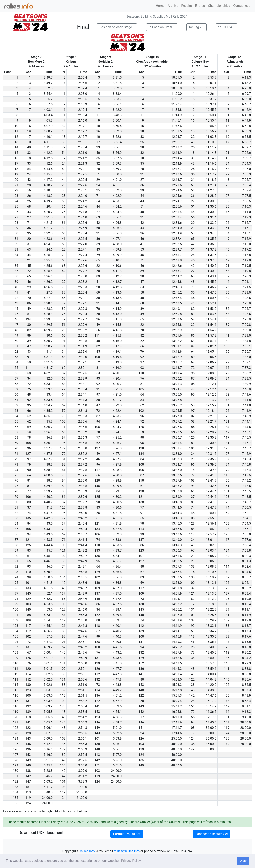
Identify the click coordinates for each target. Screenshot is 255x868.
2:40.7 (83, 534)
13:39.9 (177, 497)
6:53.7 (246, 142)
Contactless (242, 6)
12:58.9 (177, 330)
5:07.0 (117, 755)
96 (227, 411)
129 (192, 556)
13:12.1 (211, 583)
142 (192, 696)
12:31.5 (211, 454)
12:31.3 (211, 448)
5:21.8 (48, 760)
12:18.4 (211, 411)
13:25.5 (211, 615)
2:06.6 (83, 83)
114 (141, 529)
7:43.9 (246, 416)
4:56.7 (48, 631)
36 (142, 185)
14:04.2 (211, 679)
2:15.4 (83, 115)
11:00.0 (177, 94)
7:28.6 (246, 314)
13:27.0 (177, 416)
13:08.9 (211, 567)
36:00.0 (211, 728)
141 (63, 663)
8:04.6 (246, 572)
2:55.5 (83, 733)
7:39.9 (246, 384)
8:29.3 (246, 663)
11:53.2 (211, 309)
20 (142, 169)
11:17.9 (211, 174)
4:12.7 (117, 282)
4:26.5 (48, 287)
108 (97, 357)
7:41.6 (246, 395)
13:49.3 (177, 545)
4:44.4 (48, 545)
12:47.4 (177, 298)
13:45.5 (177, 524)
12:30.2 (211, 438)
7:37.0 (246, 357)
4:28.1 (48, 303)
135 (28, 518)
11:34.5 (211, 233)
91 (64, 341)
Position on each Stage (116, 27)
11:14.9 (211, 158)
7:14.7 (246, 223)
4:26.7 (117, 443)
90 (227, 384)
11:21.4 (211, 185)
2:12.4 (83, 110)
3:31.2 (83, 776)
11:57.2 (211, 335)
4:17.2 (48, 180)
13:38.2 (177, 486)
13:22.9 (211, 610)
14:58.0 (177, 679)
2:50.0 (83, 663)
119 (226, 728)
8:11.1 (246, 610)
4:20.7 (48, 212)
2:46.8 (83, 620)
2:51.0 (83, 685)
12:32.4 (177, 217)
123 (226, 497)
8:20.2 (246, 653)
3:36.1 (117, 104)
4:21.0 (48, 217)
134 (28, 319)
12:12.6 (211, 395)
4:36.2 (48, 427)
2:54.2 (83, 717)
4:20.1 (117, 373)
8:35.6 (246, 679)
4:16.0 (117, 341)
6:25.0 (246, 88)
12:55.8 (177, 325)
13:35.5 (211, 636)
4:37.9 (48, 459)
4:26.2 (48, 282)
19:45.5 (211, 722)
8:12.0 (246, 620)
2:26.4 (83, 233)
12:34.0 (177, 228)
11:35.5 (211, 239)
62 (193, 362)
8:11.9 (246, 615)
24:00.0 (116, 771)
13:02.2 (177, 341)
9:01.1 (246, 706)
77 (98, 438)
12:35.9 (211, 459)
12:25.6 (177, 207)
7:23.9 (246, 303)
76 (142, 378)
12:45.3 (177, 287)
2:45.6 (83, 604)
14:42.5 (177, 658)
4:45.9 (48, 556)
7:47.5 (246, 475)
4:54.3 (48, 620)
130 (226, 545)
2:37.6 (83, 475)
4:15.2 (48, 174)
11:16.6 (211, 164)
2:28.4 (83, 292)
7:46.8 (246, 464)
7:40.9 (246, 389)
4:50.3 (48, 572)
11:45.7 (211, 282)
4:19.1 (117, 352)
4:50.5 (48, 577)
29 (64, 147)
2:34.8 (83, 405)
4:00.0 (117, 174)
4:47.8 (117, 674)
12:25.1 (211, 427)
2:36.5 (83, 443)
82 (193, 309)
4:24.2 (117, 427)
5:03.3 (48, 690)
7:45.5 (246, 438)
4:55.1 (48, 626)
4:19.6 (117, 357)
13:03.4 (211, 550)
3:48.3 (117, 115)
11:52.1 (211, 303)
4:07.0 (48, 126)
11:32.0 (211, 223)
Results (187, 6)
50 (64, 260)
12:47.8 (211, 502)
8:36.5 (246, 685)
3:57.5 (48, 104)
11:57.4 (211, 341)
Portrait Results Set (127, 834)
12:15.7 (211, 405)
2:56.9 (83, 749)
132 (192, 620)
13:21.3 (177, 384)
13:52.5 (177, 561)
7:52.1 (246, 513)
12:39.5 (211, 464)
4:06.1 (117, 217)
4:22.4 (117, 411)
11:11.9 (211, 147)
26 (29, 196)
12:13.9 (177, 153)
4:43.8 (117, 658)
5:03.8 (48, 701)
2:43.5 (83, 572)
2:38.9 (83, 491)
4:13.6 (117, 292)
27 (142, 180)
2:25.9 (83, 228)
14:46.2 (177, 669)
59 (64, 411)
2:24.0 (83, 196)
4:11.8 (48, 147)
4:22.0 (48, 233)
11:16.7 (211, 169)
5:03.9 (48, 706)
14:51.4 (177, 674)
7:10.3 (246, 207)
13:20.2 (177, 378)
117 (226, 438)
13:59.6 (211, 669)
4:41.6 (48, 513)
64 (193, 352)
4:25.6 (48, 266)
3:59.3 (117, 164)
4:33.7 (117, 550)
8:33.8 (246, 669)
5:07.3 (48, 733)
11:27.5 (211, 190)
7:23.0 (246, 292)
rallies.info (87, 851)
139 (226, 556)
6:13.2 (246, 83)
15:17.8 (177, 690)
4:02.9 (117, 196)
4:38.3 (48, 464)
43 (193, 164)
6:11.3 (246, 78)
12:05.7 (177, 142)
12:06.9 (211, 362)
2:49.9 (83, 658)
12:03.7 (177, 137)
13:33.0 (177, 454)
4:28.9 (117, 481)
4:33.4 (48, 395)
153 (192, 631)
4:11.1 (48, 142)
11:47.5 (211, 292)
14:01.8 (177, 588)
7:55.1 (246, 529)
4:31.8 (117, 513)
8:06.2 (246, 588)
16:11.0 (177, 717)
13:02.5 (211, 545)
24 (64, 164)
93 (142, 368)
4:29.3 (48, 319)
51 (98, 174)
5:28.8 (48, 771)
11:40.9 (211, 271)
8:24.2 (246, 658)
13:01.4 (211, 540)
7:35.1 (246, 346)
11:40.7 (211, 266)
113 (63, 712)
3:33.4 (117, 94)
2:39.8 (83, 507)
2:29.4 (83, 314)
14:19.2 (177, 642)
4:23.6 (48, 239)
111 (97, 335)
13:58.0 (177, 583)
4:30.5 (117, 502)
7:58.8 (246, 550)
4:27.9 (48, 298)
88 (227, 518)
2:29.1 (83, 298)
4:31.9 (117, 524)
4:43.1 (48, 529)
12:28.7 (211, 432)
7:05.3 (246, 174)
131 (192, 610)
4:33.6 (117, 540)
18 (98, 126)
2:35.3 (83, 416)
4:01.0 (117, 180)
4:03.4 (48, 115)
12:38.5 (177, 244)
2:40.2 (83, 518)
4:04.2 (117, 207)
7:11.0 (246, 212)
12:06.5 (211, 357)
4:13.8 (117, 298)
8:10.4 (246, 604)
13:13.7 (211, 599)
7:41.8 (246, 400)
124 (226, 733)
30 (142, 276)
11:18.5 (211, 180)
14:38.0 (211, 690)
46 (193, 212)
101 (192, 448)
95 (227, 352)
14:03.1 (177, 599)
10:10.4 (211, 88)
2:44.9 (83, 599)
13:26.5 (177, 411)
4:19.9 (117, 368)
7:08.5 (246, 201)
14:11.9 (177, 626)
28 (142, 147)
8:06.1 (246, 583)
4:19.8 (117, 362)
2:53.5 (83, 712)
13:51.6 (177, 556)
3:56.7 (117, 147)
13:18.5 (211, 604)
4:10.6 (117, 266)
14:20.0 (211, 685)
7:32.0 (246, 330)
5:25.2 (48, 765)
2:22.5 (83, 174)
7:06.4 (246, 185)
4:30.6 (48, 335)
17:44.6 (177, 733)
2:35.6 (83, 421)
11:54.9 (211, 330)
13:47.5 (177, 529)
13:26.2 (177, 405)
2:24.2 (83, 201)
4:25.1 (48, 255)
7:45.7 (246, 443)
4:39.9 (48, 491)
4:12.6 (48, 164)
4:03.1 (48, 110)
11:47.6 (177, 126)
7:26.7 (246, 309)
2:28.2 (83, 282)
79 (64, 255)
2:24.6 (83, 207)
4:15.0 (117, 314)
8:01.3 (246, 561)
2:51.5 (83, 696)
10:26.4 (211, 94)
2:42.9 (83, 561)
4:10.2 (117, 260)
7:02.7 (246, 158)
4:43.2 (117, 653)
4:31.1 (48, 352)
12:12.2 (177, 147)
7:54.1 (246, 518)
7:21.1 (246, 282)
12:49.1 (177, 309)
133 (97, 550)
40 (193, 142)
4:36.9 (48, 443)
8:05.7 (246, 577)
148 (141, 690)
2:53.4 (83, 706)
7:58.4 (246, 545)
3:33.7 (117, 99)
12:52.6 (177, 319)
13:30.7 (177, 438)
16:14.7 (211, 706)
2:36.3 (83, 438)
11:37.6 (211, 260)
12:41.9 (211, 481)
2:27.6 (83, 260)
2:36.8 (83, 448)
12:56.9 (211, 529)
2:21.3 (83, 164)
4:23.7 (117, 416)
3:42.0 (117, 110)
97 (142, 362)
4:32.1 (48, 373)
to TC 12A (225, 27)
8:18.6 (246, 642)
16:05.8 (177, 712)
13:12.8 (177, 352)
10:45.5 (211, 110)
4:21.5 (48, 223)
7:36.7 (246, 352)
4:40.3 (117, 636)
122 (192, 679)
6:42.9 (246, 110)
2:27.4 (83, 255)
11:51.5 (177, 131)
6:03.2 (48, 782)
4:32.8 (117, 534)
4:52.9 (117, 701)
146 (192, 642)
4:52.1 (48, 593)
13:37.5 (177, 475)
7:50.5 (246, 507)
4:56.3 (117, 717)
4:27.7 (117, 459)
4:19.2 (48, 201)
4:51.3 (48, 583)
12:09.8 (211, 378)
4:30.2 (117, 497)
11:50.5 (211, 298)
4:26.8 (117, 448)
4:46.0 (48, 561)
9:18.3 (246, 712)
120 (192, 459)
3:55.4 (117, 142)
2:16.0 (83, 121)
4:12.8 (117, 287)
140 (192, 545)
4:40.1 (117, 626)
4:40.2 (48, 497)
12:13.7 (211, 400)
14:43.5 (177, 663)
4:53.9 (48, 615)
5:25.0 (117, 760)
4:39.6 (117, 615)
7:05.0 (246, 169)
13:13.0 (211, 588)
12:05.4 (211, 352)
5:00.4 (48, 653)
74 (193, 507)
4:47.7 (117, 669)
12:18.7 (177, 180)
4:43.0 (48, 524)
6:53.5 (246, 137)
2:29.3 (83, 309)
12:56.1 (211, 524)
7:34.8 (246, 341)
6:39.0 (246, 99)
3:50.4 (117, 126)
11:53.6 (211, 314)
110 (141, 373)
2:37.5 (83, 470)
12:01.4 (211, 346)
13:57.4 (177, 572)
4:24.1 (48, 244)
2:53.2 (83, 701)
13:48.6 (177, 534)
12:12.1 (211, 384)
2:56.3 (83, 744)
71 (98, 196)
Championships (219, 6)
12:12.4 (211, 389)
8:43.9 (246, 696)
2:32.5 (83, 373)
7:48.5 (246, 486)
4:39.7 (117, 620)
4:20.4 (48, 207)
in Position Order (161, 27)
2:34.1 (83, 395)
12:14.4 (177, 158)
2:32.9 (83, 378)
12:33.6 (177, 223)
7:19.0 (246, 260)
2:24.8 (83, 212)
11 (29, 115)
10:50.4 (211, 115)
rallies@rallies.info (127, 851)
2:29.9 (83, 325)
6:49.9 (246, 121)
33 (142, 137)
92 (193, 346)
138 (141, 502)
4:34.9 (48, 405)
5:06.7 (117, 749)
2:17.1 (83, 126)
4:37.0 (117, 588)
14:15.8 (177, 636)
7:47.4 (246, 470)
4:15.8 (117, 319)
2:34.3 (83, 400)
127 (63, 448)
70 (29, 298)
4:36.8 (48, 438)
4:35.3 (48, 416)
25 (142, 142)
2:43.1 (83, 567)
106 (141, 470)
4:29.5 (48, 325)
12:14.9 (177, 164)
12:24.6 (177, 190)
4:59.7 (117, 722)
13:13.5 (211, 593)
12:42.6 (177, 266)
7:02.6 (246, 153)
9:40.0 (246, 717)
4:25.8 (48, 271)
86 (227, 292)
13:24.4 (177, 389)
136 (192, 658)
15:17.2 (211, 701)
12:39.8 (211, 470)
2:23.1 (83, 190)
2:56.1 (83, 739)
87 (193, 378)
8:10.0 (246, 599)
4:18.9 (48, 196)
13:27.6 (177, 427)
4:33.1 (48, 384)
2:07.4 (83, 88)
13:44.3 (177, 513)
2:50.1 (83, 669)
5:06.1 (48, 728)
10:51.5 (177, 78)
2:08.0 (83, 94)
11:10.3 (211, 142)
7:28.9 (246, 319)
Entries (200, 6)
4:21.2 (117, 400)
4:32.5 (48, 378)
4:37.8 (48, 454)
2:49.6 (83, 653)
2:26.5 (83, 239)
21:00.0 (82, 787)
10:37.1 (211, 104)
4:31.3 (48, 357)
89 (142, 271)
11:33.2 (211, 228)
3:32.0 (117, 88)
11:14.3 (211, 153)
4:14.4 (48, 169)
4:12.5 (48, 158)
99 (142, 534)
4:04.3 (117, 212)
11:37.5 (211, 255)
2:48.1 (83, 642)
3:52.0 (48, 88)
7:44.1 (246, 421)
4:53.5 (48, 604)
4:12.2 (48, 153)
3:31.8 (117, 83)
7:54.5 (246, 524)
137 (141, 540)
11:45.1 (177, 121)
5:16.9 (48, 755)
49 (227, 239)
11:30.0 (211, 201)
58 (193, 233)
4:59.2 (48, 647)
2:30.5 (83, 341)
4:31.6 (48, 362)
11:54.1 (211, 319)
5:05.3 (48, 712)
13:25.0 (177, 395)
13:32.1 (211, 626)
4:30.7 (48, 341)
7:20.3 (246, 276)
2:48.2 (83, 647)
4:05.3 (48, 121)
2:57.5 (83, 755)
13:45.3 (177, 518)
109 (97, 588)
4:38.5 (48, 475)
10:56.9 (211, 131)
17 (193, 115)
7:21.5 (246, 287)
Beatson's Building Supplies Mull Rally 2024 (157, 16)
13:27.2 (177, 421)
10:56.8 (177, 88)
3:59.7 (117, 169)
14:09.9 (177, 620)
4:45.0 (117, 663)
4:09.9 (117, 249)
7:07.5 (246, 196)
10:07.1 (211, 83)
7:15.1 (246, 228)
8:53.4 (246, 701)
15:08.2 (177, 685)
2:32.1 (83, 362)
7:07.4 (246, 190)
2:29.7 (83, 319)
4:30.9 (48, 346)
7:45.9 (246, 454)
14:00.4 (211, 674)
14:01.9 (177, 593)
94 (98, 421)
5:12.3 (48, 744)
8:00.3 (246, 556)
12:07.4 (211, 368)
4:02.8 (117, 190)
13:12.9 (177, 357)
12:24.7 (177, 201)
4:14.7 (117, 303)
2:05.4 (83, 78)
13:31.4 (177, 443)
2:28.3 (83, 287)
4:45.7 (48, 550)
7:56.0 (246, 534)
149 (97, 728)
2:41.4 (83, 540)
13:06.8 (211, 561)
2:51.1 (83, 690)
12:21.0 (211, 416)
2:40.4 (83, 524)
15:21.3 (177, 696)
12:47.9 (211, 507)
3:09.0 (83, 771)
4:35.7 (117, 561)
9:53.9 (212, 78)
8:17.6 (246, 636)
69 (98, 292)
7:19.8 (246, 271)
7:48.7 (246, 502)
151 (192, 706)
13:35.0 (177, 470)
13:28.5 (177, 432)
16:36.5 (211, 712)
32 (64, 126)
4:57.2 (48, 642)
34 (64, 352)
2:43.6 (83, 583)
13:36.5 (211, 642)
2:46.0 (83, 610)
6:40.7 (246, 104)
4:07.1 (117, 239)
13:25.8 (177, 400)
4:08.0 (117, 244)
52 (227, 276)
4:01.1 (117, 185)
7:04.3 (246, 164)
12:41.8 (177, 260)
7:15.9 (246, 239)
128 (63, 185)
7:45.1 (246, 432)
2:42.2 (83, 550)
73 (142, 599)
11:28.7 (211, 196)
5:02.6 (48, 685)
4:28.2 (48, 309)
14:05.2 (177, 610)
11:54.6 (211, 325)
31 (142, 217)
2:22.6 (83, 185)
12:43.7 (177, 271)
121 (226, 421)
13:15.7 (177, 362)
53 (227, 169)
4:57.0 (48, 636)
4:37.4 (117, 599)
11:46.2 (211, 287)
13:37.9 (177, 481)
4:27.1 (117, 454)
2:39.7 (83, 502)
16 (193, 121)
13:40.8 (177, 502)
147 (63, 776)
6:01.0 (117, 765)
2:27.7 (83, 271)
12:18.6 (177, 174)
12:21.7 (211, 421)
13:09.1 (177, 346)
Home (160, 6)
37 (29, 507)
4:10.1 (48, 137)
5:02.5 (48, 674)
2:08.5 (83, 99)
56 (29, 190)
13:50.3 (177, 550)
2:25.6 (83, 223)
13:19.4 (177, 373)
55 (98, 513)
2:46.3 (83, 615)
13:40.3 (211, 647)
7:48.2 (246, 481)
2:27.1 (83, 249)
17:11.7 (177, 728)
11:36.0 (211, 244)
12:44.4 (211, 491)
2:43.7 (83, 588)
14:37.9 (177, 653)
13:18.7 (177, 368)
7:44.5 (246, 427)
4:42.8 (48, 518)
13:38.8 (177, 491)
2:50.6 (83, 679)
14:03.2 (177, 604)
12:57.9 (211, 534)
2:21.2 (83, 158)
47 (142, 282)
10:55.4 (211, 121)
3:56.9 (117, 153)
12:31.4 (177, 212)
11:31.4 (211, 217)
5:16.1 (48, 749)
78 (98, 432)
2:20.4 (83, 147)
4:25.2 (117, 438)
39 (64, 228)
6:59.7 (246, 147)
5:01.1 (48, 663)
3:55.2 (48, 99)
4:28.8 (117, 475)
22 (64, 249)
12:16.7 (177, 169)
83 (64, 491)
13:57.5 (177, 577)
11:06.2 (177, 99)
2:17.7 (83, 131)
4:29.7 (48, 330)
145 (97, 486)
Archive (173, 6)
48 (193, 282)
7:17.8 (246, 255)
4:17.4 (117, 346)
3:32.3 (83, 782)
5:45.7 (48, 776)
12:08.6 (211, 373)
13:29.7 (211, 620)
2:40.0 (83, 513)
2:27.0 (83, 244)
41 (64, 239)
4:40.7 (48, 502)
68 (64, 201)
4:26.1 (48, 276)
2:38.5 (83, 486)
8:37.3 (246, 690)
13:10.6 (211, 572)
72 (193, 368)
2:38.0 (83, 481)
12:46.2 (177, 292)
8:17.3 (246, 631)
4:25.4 (48, 260)
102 (226, 357)
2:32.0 (83, 352)
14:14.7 (177, 631)
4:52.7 (48, 599)
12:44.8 (177, 282)
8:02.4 (246, 567)
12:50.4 (211, 513)
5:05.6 (48, 722)
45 (227, 249)
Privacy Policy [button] (131, 861)
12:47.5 (177, 303)
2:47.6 (83, 631)
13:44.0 (177, 507)
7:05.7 (246, 180)
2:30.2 (83, 330)
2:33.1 (83, 384)
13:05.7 (211, 556)
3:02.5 (83, 760)
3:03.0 (83, 765)
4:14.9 (117, 309)
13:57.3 (177, 567)
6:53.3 (246, 131)
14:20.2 (177, 647)
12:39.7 (177, 249)
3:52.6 (117, 137)
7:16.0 (246, 244)
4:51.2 (117, 696)
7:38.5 (246, 378)
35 (227, 147)
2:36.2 (83, 432)
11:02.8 (211, 137)
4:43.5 (48, 534)
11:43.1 (211, 276)
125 (141, 427)
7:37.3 (246, 368)
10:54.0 (177, 83)
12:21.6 (177, 185)
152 (97, 615)
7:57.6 (246, 540)
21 (227, 153)
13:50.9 (211, 658)
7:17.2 (246, 249)
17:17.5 (211, 717)
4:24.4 (117, 432)
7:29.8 (246, 325)
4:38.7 (48, 481)
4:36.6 (117, 572)
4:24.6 (48, 249)
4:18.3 (48, 190)
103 (28, 604)
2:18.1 (83, 142)
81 (98, 368)
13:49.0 (177, 540)
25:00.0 (177, 739)
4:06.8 (117, 233)
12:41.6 (211, 475)
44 (64, 180)
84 (193, 427)
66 (142, 346)
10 (64, 131)
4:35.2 (48, 411)
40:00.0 (177, 744)
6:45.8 (246, 115)
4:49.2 (117, 690)
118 (141, 481)
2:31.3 (83, 346)
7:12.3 (246, 217)
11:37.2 (211, 249)
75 (64, 287)
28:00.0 (246, 722)
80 (227, 341)
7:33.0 (246, 335)
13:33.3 (177, 459)
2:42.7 (83, 556)
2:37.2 (83, 454)
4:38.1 (117, 610)
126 (226, 599)
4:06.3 (117, 223)
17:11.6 (177, 722)
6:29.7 (246, 94)
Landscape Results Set (212, 834)
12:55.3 (211, 518)
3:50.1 (117, 121)
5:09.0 (48, 739)
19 (29, 131)
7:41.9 (246, 411)
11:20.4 (177, 104)
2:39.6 (83, 497)
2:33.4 (83, 389)
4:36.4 (48, 432)
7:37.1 (246, 362)
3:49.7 (48, 78)
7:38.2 (246, 373)
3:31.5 (117, 78)
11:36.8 (177, 110)
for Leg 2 (195, 27)
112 (63, 583)
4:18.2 (48, 185)
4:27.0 (48, 292)
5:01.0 (48, 658)
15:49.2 (177, 706)
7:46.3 (246, 459)
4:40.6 (117, 642)
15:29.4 (177, 701)
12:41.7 (177, 255)
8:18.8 (246, 647)
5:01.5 (48, 669)
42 (29, 180)
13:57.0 (211, 663)
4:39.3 (48, 486)
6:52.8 (246, 126)
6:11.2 (48, 787)
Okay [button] (243, 861)
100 (226, 561)
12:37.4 (177, 239)
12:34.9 (177, 233)
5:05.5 (48, 717)
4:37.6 (117, 604)
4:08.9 (48, 131)
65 (193, 239)
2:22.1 (83, 169)
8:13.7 (246, 626)
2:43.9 (83, 593)
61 (64, 470)
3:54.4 (48, 94)
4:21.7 (48, 228)
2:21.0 (83, 153)
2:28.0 (83, 276)
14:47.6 (211, 696)
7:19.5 (246, 266)
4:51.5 (48, 588)
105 (226, 346)
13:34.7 (177, 464)
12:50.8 (177, 314)
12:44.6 (211, 497)
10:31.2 (211, 99)
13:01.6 (177, 335)
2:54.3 (83, 728)
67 (64, 534)
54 (64, 153)
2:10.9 (83, 104)
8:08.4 (246, 593)
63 (98, 217)
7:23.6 (246, 298)
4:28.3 (48, 314)
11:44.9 (177, 115)
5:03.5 (48, 696)
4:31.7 (48, 368)
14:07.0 (177, 615)
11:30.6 (211, 207)
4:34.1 (117, 556)
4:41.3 (48, 507)
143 (226, 663)
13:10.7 (211, 577)
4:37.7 (48, 448)
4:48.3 (117, 685)
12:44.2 (177, 276)
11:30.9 (211, 212)
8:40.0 (48, 792)
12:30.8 (211, 443)
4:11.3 (117, 271)
